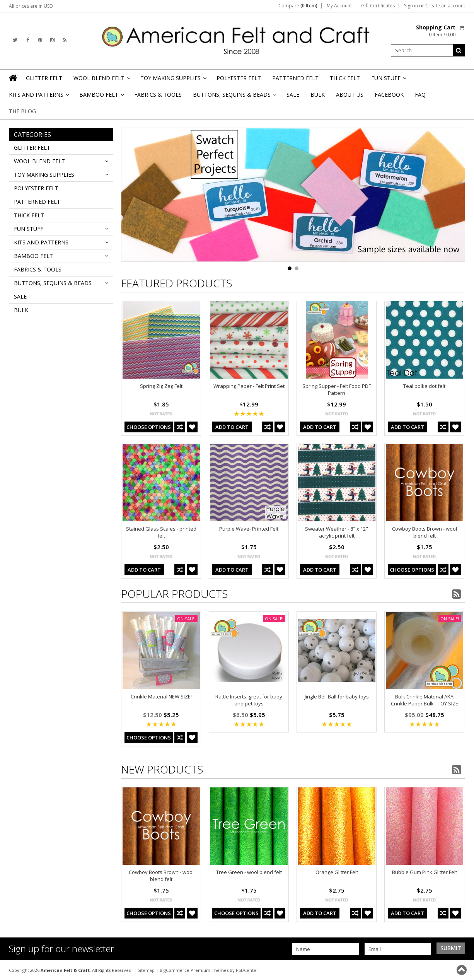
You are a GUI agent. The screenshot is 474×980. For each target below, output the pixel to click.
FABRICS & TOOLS (158, 95)
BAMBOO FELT (101, 97)
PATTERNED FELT (295, 78)
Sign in (411, 6)
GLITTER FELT (44, 78)
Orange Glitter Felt (337, 872)
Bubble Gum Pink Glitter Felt (425, 872)
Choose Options (149, 427)
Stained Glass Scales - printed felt (161, 532)
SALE (293, 95)
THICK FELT (345, 78)
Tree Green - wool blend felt (249, 872)
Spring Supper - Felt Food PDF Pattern (337, 389)
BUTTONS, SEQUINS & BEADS (234, 97)
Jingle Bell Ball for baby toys (337, 697)
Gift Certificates (378, 6)
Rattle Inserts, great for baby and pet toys (249, 700)
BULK (318, 95)
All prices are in (31, 6)
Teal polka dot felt (424, 386)
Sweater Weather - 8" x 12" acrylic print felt (337, 532)
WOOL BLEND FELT (101, 80)
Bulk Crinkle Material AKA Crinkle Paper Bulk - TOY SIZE (425, 700)
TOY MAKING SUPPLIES (173, 80)
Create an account (445, 6)
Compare (298, 6)
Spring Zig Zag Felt (161, 386)
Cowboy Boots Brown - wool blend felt (425, 532)
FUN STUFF (388, 80)
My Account (339, 6)
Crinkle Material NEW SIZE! (161, 697)
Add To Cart (232, 427)
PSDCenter (247, 970)
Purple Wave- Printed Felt (249, 529)
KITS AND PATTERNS (38, 97)
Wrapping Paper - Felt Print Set (249, 386)
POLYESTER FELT (239, 78)
